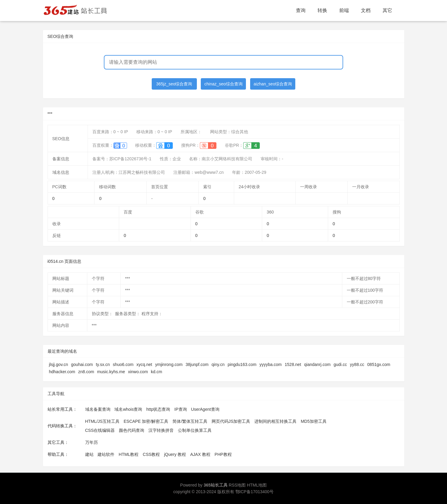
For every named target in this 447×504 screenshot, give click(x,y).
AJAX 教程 (200, 454)
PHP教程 (223, 454)
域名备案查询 (98, 409)
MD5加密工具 (314, 421)
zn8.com (86, 372)
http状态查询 (158, 409)
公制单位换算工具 (195, 430)
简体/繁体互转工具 (190, 421)
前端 (344, 10)
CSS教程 (151, 454)
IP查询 (180, 409)
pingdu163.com (242, 364)
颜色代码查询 (132, 430)
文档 (366, 10)
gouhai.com (82, 364)
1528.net (293, 364)
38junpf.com (197, 364)
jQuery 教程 (175, 454)
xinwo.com (138, 372)
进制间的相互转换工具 (275, 421)
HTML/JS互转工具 (102, 421)
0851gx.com (379, 364)
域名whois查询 (128, 409)
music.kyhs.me (111, 372)
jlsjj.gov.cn (59, 364)
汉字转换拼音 (161, 430)
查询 (301, 10)
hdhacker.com (62, 372)
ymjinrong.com (169, 364)
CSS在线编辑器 (100, 430)
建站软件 (106, 454)
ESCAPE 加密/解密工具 (146, 421)
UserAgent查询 (205, 409)
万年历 (92, 442)
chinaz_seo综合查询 (223, 84)
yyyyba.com (271, 364)
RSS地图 (237, 485)
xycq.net (144, 364)
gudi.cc (340, 364)
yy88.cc (357, 364)
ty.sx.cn (103, 364)
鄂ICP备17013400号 (255, 492)
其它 (387, 10)
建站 (89, 454)
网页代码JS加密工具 (231, 421)
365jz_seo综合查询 (174, 84)
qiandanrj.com (317, 364)
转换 (322, 10)
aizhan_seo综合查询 (273, 84)
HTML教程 (129, 454)
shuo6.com (123, 364)
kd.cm (156, 372)
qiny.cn (218, 364)
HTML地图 (257, 485)
